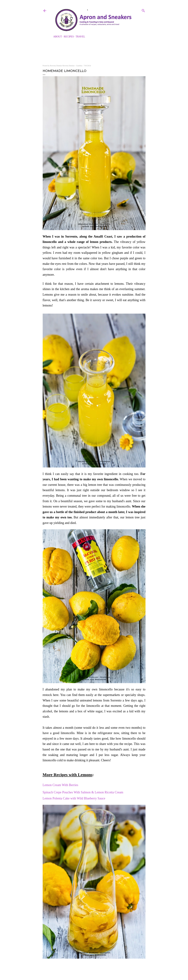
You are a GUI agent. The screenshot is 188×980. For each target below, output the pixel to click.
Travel (80, 37)
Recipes (69, 37)
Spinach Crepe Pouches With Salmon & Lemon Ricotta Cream (83, 792)
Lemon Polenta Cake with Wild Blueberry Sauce (74, 798)
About (58, 37)
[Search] (143, 10)
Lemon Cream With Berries (61, 785)
